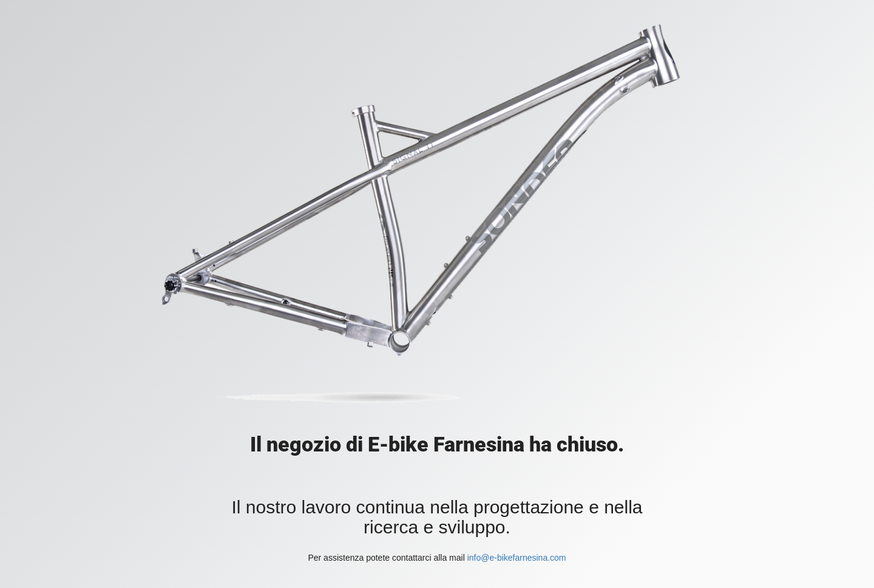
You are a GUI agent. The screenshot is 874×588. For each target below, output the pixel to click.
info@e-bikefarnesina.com (517, 558)
